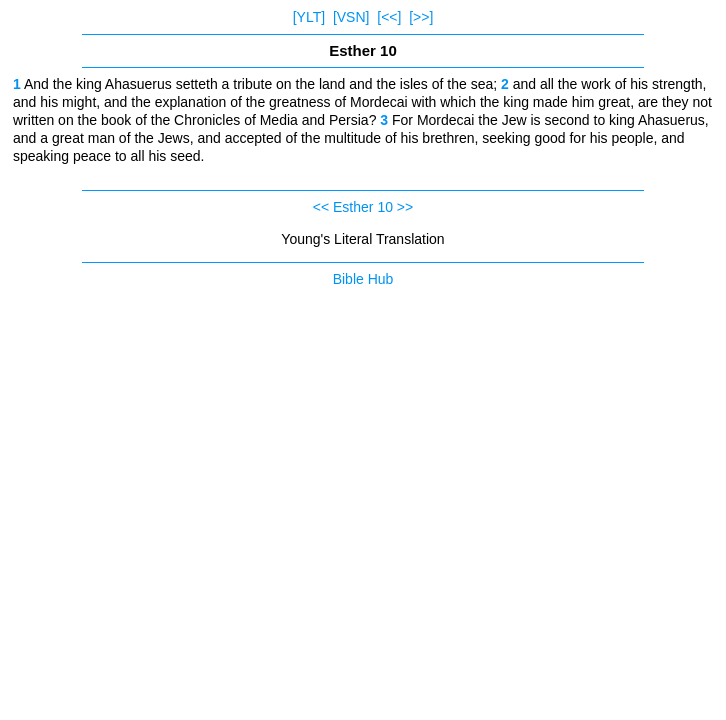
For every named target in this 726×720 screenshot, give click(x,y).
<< (321, 207)
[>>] (421, 17)
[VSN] (351, 17)
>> (405, 207)
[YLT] (309, 17)
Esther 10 (363, 207)
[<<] (389, 17)
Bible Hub (363, 279)
